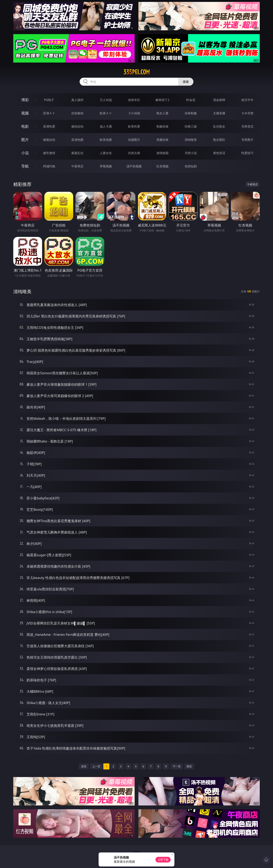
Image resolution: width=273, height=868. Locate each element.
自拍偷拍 (77, 113)
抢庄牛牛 (247, 100)
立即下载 (163, 860)
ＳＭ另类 (247, 113)
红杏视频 (162, 166)
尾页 (189, 766)
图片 (25, 140)
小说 (25, 153)
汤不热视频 (134, 166)
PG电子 (49, 100)
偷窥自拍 (49, 140)
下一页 (177, 766)
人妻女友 (106, 153)
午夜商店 (77, 166)
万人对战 (106, 100)
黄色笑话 (219, 153)
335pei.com (137, 72)
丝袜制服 (191, 113)
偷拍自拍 (77, 126)
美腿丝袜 (162, 140)
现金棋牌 (219, 100)
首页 (84, 766)
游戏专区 (134, 100)
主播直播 (219, 113)
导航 (25, 166)
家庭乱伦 (77, 153)
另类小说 (191, 153)
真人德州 (77, 100)
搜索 (186, 82)
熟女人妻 (162, 113)
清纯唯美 (191, 140)
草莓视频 (106, 166)
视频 (25, 113)
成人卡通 (106, 126)
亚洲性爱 (49, 126)
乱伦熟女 (219, 126)
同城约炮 (49, 166)
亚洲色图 (77, 140)
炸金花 (191, 100)
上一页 (96, 766)
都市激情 (49, 153)
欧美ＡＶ (106, 113)
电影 (25, 126)
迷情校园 (162, 153)
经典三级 (191, 126)
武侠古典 (134, 153)
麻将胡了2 (162, 100)
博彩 (25, 100)
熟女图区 (219, 140)
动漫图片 (134, 140)
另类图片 (247, 140)
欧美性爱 (134, 126)
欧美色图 (106, 140)
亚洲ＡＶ (49, 113)
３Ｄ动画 (134, 113)
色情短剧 (191, 166)
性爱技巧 (247, 153)
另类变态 (247, 126)
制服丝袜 (162, 126)
